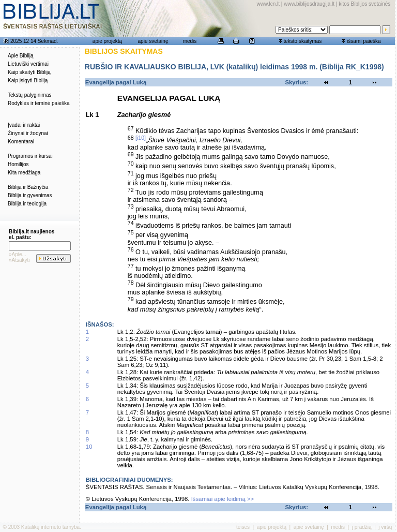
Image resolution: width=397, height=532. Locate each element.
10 (89, 447)
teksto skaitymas (302, 41)
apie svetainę (153, 41)
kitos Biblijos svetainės (364, 4)
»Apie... (18, 254)
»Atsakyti (19, 260)
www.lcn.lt (268, 4)
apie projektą (107, 41)
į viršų (385, 527)
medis (190, 41)
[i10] (141, 138)
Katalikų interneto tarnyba (50, 527)
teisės (243, 527)
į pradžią (362, 527)
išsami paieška (364, 41)
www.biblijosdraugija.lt (309, 4)
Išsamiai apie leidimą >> (223, 499)
